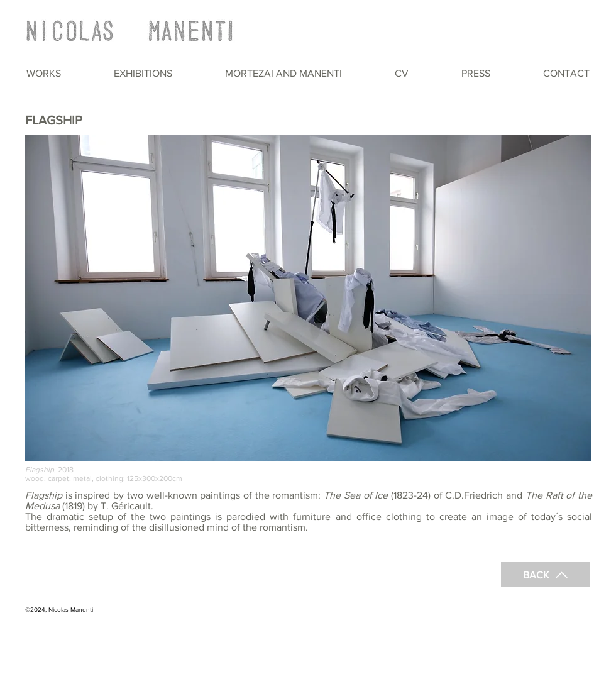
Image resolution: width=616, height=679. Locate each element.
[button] (44, 73)
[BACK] (546, 575)
